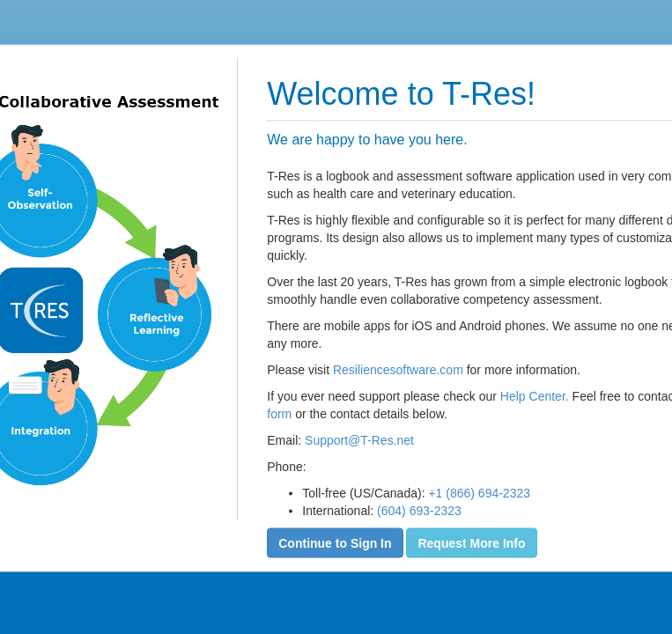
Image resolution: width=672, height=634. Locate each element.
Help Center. (535, 395)
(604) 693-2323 (419, 510)
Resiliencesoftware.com (398, 369)
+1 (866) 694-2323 (479, 492)
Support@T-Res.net (359, 439)
